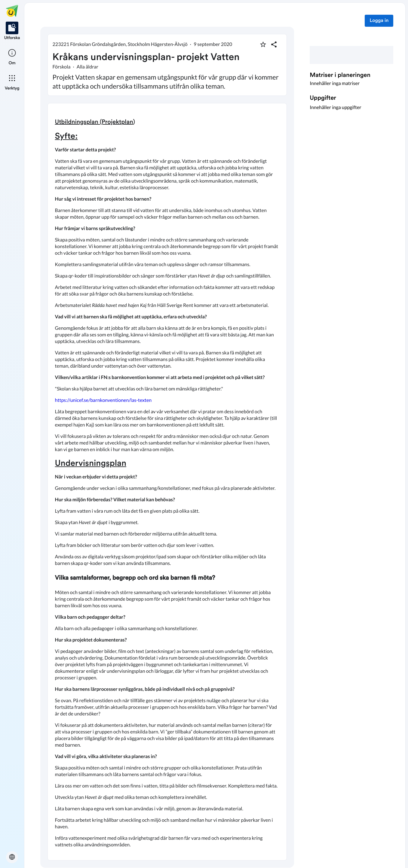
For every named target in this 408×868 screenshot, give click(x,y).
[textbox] (167, 482)
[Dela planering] (274, 44)
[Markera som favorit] (263, 44)
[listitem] (12, 31)
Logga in (379, 21)
